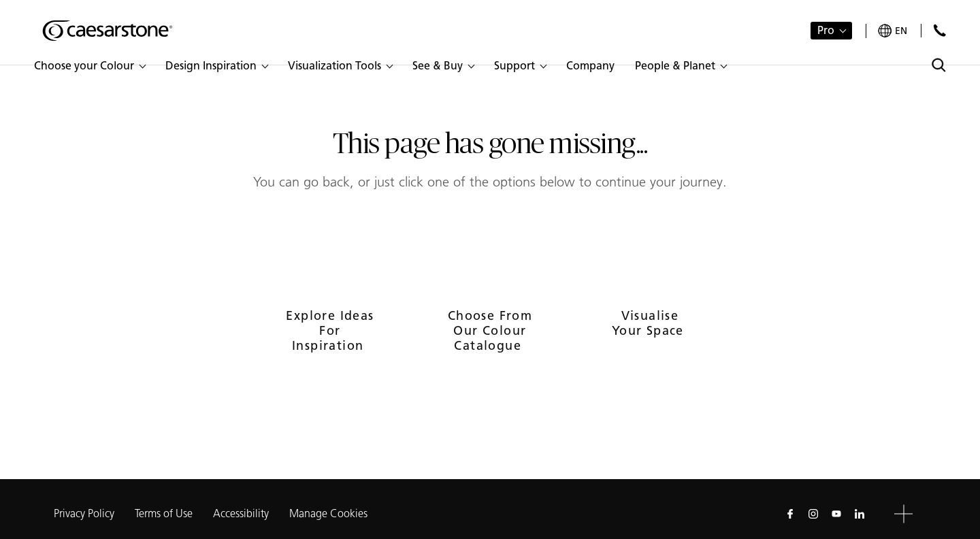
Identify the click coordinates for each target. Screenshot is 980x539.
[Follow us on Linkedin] (860, 514)
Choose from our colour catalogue (490, 330)
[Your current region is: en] (893, 31)
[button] (89, 66)
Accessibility (241, 513)
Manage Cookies (328, 513)
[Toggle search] (939, 65)
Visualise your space (650, 323)
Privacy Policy (84, 513)
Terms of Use (164, 513)
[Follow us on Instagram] (813, 514)
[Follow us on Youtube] (836, 514)
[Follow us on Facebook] (790, 514)
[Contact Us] (940, 30)
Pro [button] (826, 30)
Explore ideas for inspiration (330, 330)
